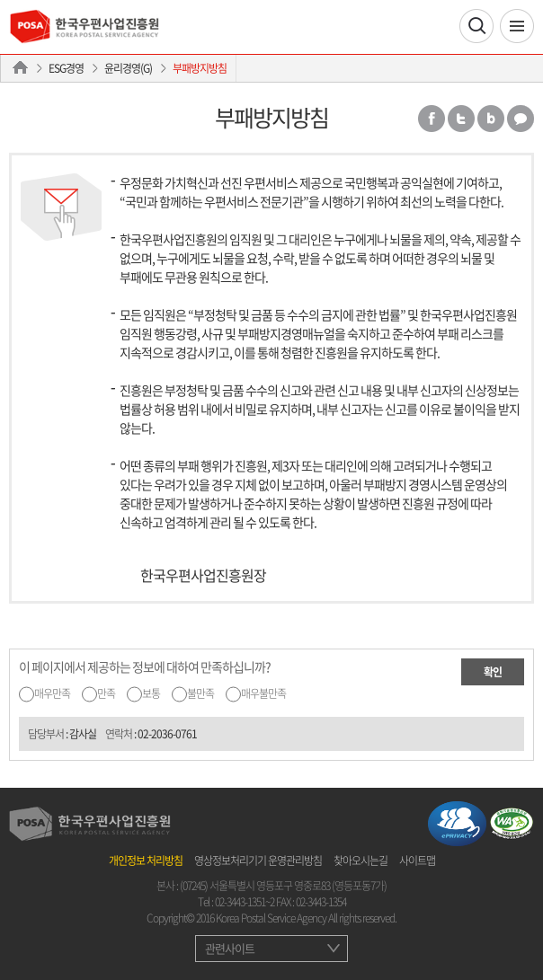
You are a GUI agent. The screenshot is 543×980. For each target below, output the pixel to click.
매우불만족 (263, 693)
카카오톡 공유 (521, 119)
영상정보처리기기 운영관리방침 (258, 861)
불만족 (200, 693)
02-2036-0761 (167, 734)
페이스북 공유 (432, 119)
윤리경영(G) (128, 68)
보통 (151, 693)
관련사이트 (230, 948)
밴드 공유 (491, 119)
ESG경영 (66, 68)
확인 (493, 672)
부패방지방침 (200, 68)
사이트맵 (417, 861)
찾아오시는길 (361, 861)
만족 (106, 693)
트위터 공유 (461, 119)
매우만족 (52, 693)
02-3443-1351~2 (245, 902)
